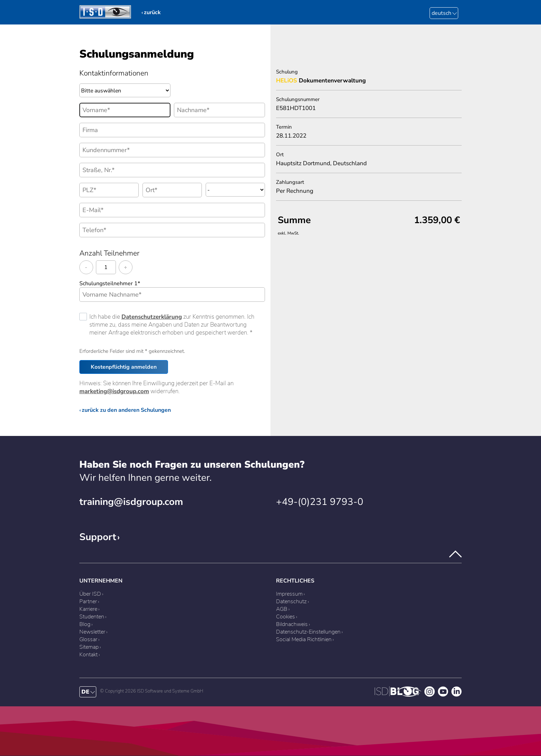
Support (98, 537)
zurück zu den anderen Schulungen (126, 410)
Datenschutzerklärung (152, 317)
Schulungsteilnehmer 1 (110, 283)
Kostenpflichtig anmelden (124, 367)
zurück (152, 12)
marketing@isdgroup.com (114, 391)
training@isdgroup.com (131, 502)
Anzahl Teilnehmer (109, 253)
